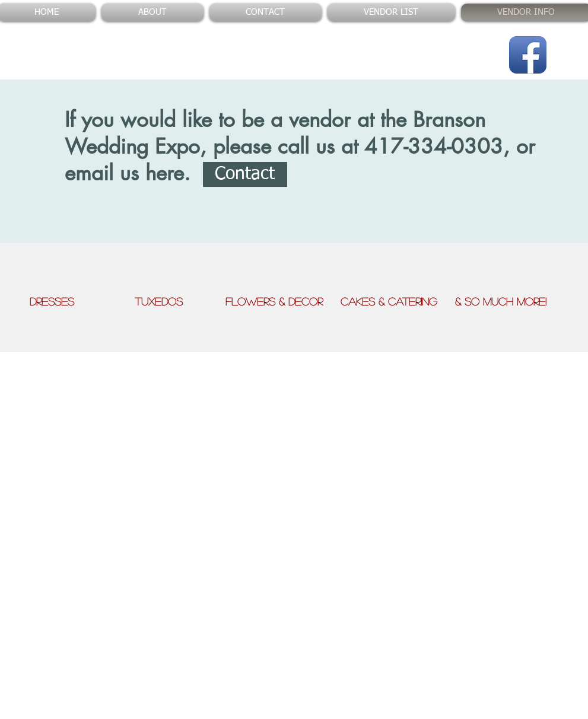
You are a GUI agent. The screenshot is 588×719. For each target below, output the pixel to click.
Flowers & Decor (283, 301)
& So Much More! (501, 301)
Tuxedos (180, 301)
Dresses (80, 301)
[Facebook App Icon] (528, 55)
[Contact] (245, 174)
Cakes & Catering (398, 301)
